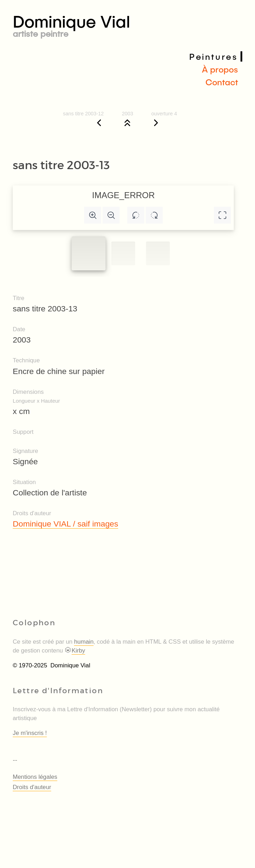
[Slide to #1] (89, 253)
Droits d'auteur (32, 787)
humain (84, 642)
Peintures (213, 56)
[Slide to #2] (158, 253)
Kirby (75, 651)
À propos (220, 69)
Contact (222, 82)
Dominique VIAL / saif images (65, 524)
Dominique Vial (127, 24)
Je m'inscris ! (30, 733)
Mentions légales (35, 777)
